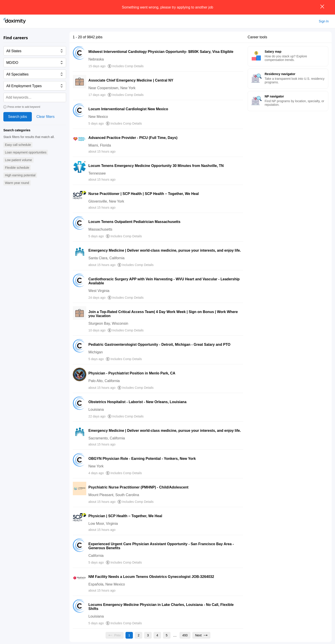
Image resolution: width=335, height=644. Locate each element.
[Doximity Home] (15, 21)
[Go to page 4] (157, 635)
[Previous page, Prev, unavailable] (115, 635)
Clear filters (46, 117)
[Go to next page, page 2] (201, 635)
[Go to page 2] (138, 635)
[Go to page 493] (185, 635)
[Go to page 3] (148, 635)
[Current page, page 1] (129, 635)
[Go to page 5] (167, 635)
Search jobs (18, 117)
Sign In (324, 21)
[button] (18, 145)
